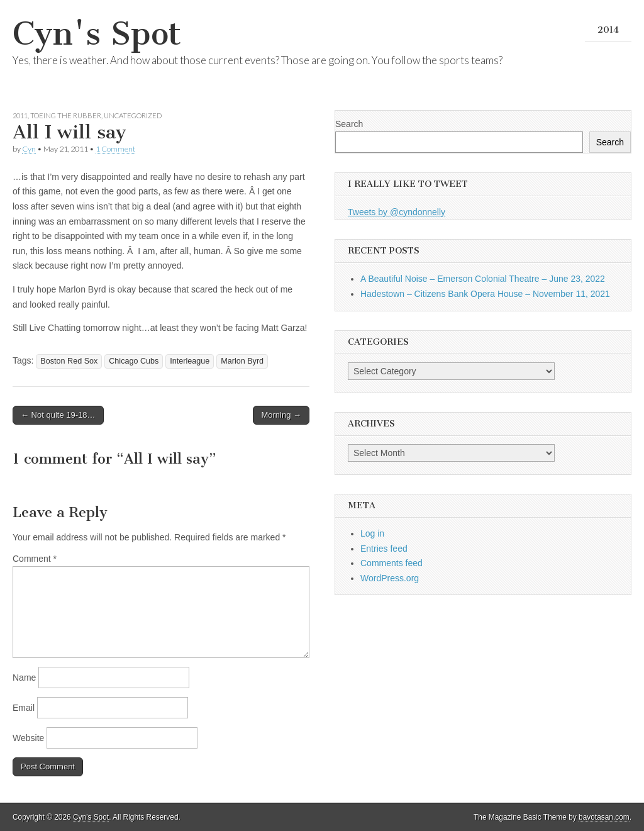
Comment (35, 559)
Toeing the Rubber (66, 115)
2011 (20, 115)
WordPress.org (390, 578)
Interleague (190, 361)
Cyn (29, 149)
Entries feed (384, 549)
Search (349, 124)
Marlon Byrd (242, 361)
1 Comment (115, 149)
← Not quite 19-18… (58, 415)
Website (28, 738)
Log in (372, 533)
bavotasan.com (604, 817)
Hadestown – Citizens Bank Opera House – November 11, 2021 (485, 294)
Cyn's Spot (97, 34)
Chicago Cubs (134, 361)
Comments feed (391, 563)
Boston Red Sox (69, 361)
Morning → (281, 415)
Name (24, 678)
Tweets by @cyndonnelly (397, 212)
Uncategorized (133, 115)
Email (24, 708)
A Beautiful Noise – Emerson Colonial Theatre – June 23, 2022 (483, 279)
